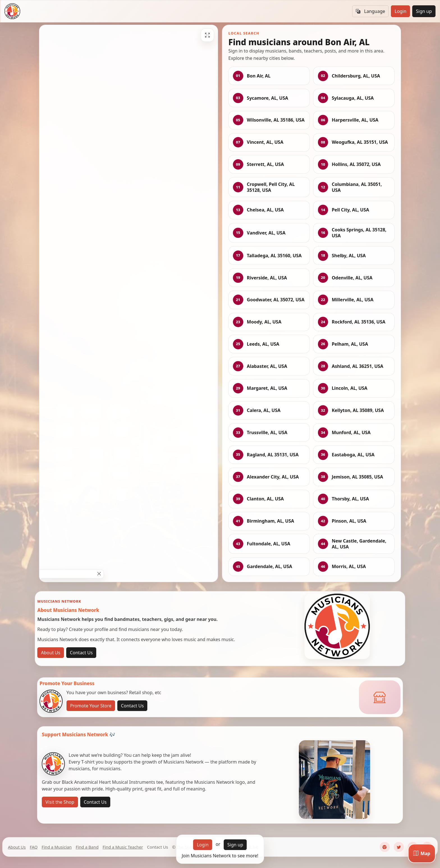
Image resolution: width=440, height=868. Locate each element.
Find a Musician (57, 847)
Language (370, 11)
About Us (51, 653)
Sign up (424, 11)
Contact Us (81, 653)
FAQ (34, 847)
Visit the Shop (60, 802)
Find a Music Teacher (123, 847)
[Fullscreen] (207, 35)
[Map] (422, 853)
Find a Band (87, 847)
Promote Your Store (91, 706)
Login (400, 11)
